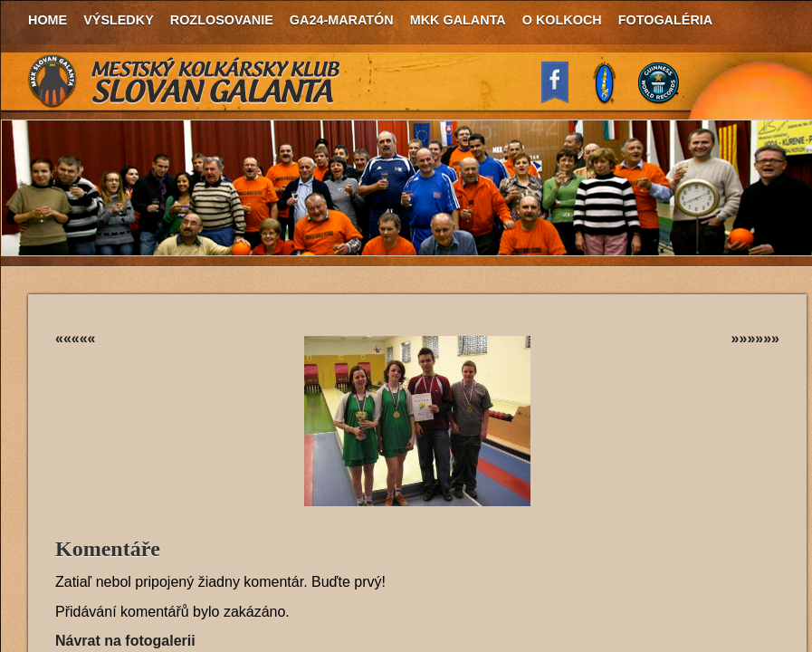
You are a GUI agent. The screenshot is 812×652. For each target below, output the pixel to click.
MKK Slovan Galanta (185, 81)
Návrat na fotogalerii (125, 641)
